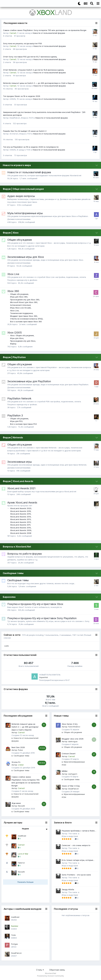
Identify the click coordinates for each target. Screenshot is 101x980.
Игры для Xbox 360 (19, 297)
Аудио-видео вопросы (21, 196)
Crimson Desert (69, 754)
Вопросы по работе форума (24, 554)
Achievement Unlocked (20, 305)
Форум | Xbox (11, 233)
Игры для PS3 (16, 421)
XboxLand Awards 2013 (20, 519)
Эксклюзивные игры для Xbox (26, 257)
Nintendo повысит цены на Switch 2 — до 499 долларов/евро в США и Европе (39, 83)
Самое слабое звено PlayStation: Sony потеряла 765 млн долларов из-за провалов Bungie (45, 30)
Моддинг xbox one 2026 (73, 739)
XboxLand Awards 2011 (20, 525)
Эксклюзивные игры (20, 462)
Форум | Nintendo (13, 437)
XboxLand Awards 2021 (21, 488)
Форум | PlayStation (14, 357)
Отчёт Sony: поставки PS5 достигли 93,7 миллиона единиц (30, 57)
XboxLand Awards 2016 (20, 511)
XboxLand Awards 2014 (20, 517)
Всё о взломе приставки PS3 (23, 424)
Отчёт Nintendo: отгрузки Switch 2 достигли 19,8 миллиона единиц (33, 70)
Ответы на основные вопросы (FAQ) (26, 319)
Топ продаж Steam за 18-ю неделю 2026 (22, 96)
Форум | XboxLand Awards (18, 481)
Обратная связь (57, 970)
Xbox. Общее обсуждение (22, 335)
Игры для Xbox (17, 338)
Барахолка (9, 597)
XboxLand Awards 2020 (21, 508)
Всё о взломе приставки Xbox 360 (26, 322)
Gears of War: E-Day (71, 786)
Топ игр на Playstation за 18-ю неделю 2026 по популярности (31, 147)
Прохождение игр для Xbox (23, 341)
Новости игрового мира (17, 165)
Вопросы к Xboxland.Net (17, 547)
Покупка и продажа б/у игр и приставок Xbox (35, 604)
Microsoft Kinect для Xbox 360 (24, 302)
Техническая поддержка (21, 313)
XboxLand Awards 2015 (20, 514)
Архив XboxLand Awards (22, 503)
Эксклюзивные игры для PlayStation (29, 381)
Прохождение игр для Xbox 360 (25, 300)
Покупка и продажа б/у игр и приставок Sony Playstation (42, 618)
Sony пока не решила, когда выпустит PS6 (22, 43)
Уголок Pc (16, 762)
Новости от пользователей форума (49, 33)
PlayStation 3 (15, 415)
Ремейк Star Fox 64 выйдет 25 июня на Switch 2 (25, 131)
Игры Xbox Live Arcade (20, 308)
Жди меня (16, 803)
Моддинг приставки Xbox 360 (24, 316)
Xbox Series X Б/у (70, 724)
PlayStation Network (19, 398)
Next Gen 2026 (18, 747)
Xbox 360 (13, 291)
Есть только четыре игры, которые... (78, 860)
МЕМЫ (65, 771)
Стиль (40, 970)
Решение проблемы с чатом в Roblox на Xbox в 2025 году (79, 831)
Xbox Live (13, 274)
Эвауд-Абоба (68, 889)
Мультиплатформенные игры (25, 213)
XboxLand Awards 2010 (20, 528)
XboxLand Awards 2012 (20, 522)
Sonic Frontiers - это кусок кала (76, 875)
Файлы (13, 344)
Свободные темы (13, 573)
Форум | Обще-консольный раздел (23, 189)
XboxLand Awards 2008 (21, 533)
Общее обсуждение (20, 240)
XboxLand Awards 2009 (21, 530)
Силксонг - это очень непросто (76, 845)
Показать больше (25, 882)
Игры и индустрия (70, 836)
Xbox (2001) (15, 333)
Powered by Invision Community (51, 976)
